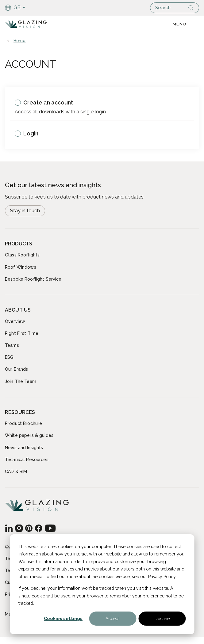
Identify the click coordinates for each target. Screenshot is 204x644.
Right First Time (22, 333)
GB (13, 8)
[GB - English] (9, 528)
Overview (15, 321)
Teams (12, 345)
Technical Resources (27, 460)
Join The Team (21, 381)
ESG (9, 357)
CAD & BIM (16, 472)
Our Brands (16, 369)
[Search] (193, 8)
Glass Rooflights (22, 255)
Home (20, 41)
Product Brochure (23, 423)
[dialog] (102, 584)
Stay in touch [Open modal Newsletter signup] (25, 211)
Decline (162, 619)
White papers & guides (29, 435)
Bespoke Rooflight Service (33, 279)
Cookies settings (63, 619)
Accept (113, 619)
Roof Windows (21, 267)
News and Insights (24, 448)
